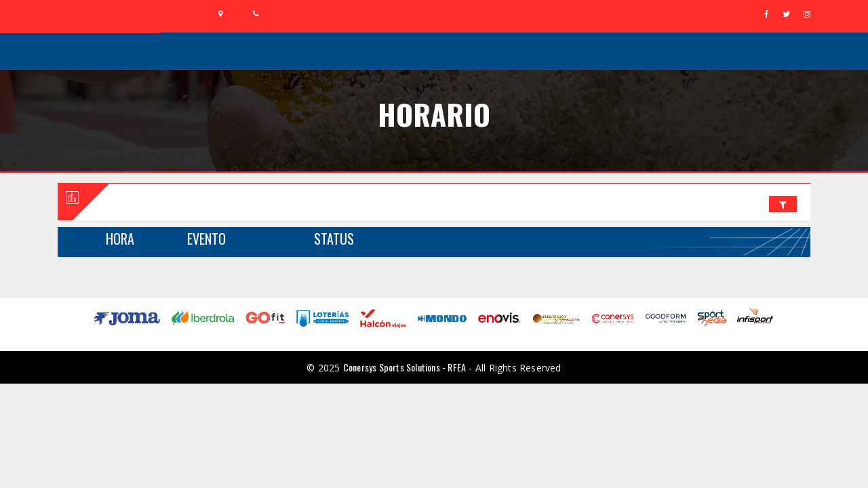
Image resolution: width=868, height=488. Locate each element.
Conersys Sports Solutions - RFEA (405, 367)
